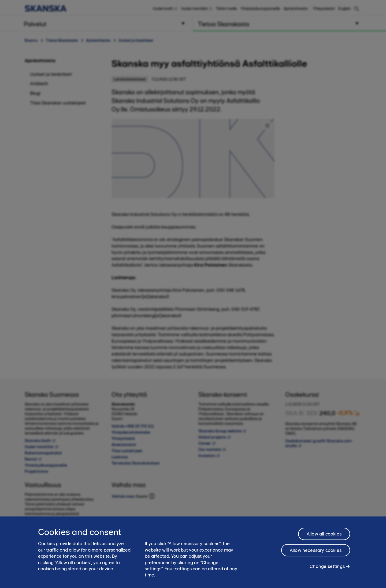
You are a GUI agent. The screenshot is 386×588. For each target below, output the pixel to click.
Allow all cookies (324, 537)
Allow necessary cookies (316, 553)
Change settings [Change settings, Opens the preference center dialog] (327, 569)
